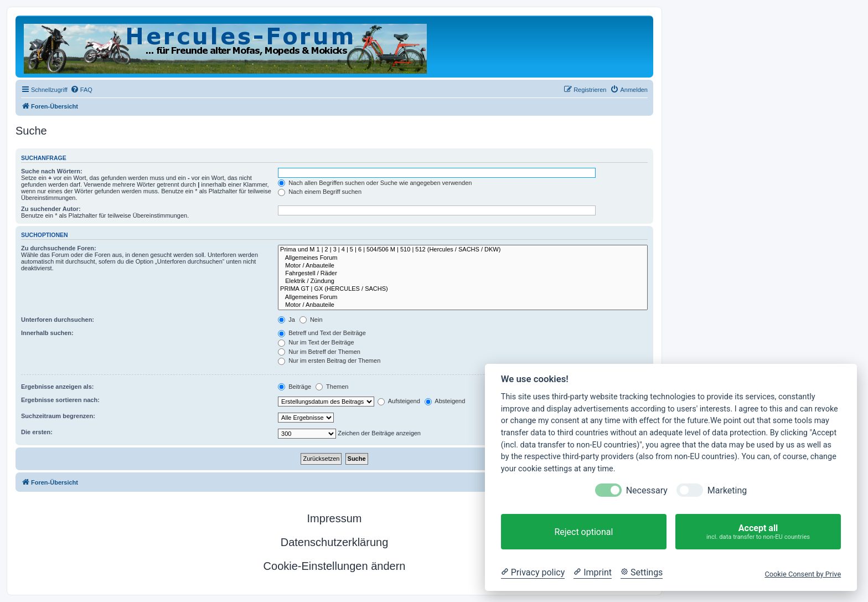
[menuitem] (81, 90)
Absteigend (445, 401)
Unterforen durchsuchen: (58, 320)
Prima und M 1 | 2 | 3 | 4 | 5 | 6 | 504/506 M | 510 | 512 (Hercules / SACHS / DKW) (463, 250)
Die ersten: (37, 432)
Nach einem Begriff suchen (320, 192)
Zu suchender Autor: (51, 209)
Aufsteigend (399, 401)
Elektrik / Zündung (463, 281)
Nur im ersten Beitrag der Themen (329, 361)
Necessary (647, 490)
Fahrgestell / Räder (463, 274)
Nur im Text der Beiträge (316, 342)
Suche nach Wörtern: (52, 171)
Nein (311, 320)
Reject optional (583, 532)
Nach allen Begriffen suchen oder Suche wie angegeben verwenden (375, 183)
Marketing (727, 490)
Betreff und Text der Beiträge (322, 333)
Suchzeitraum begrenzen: (58, 416)
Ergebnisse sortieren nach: (60, 400)
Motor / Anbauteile (463, 266)
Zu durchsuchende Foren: (59, 248)
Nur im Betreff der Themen (319, 352)
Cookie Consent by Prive (803, 574)
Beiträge (294, 387)
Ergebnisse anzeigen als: (57, 387)
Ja (286, 320)
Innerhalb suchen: (47, 333)
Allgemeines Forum (463, 258)
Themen (332, 387)
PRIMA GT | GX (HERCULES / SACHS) (463, 289)
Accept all (758, 532)
